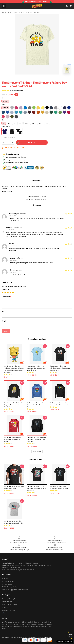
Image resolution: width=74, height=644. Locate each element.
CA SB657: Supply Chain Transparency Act (15, 590)
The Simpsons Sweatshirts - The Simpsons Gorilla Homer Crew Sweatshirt (37, 440)
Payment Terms (7, 602)
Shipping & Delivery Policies (10, 599)
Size (3, 120)
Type (3, 98)
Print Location (6, 126)
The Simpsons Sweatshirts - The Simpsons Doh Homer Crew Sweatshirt (14, 405)
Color (3, 104)
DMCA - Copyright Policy (10, 587)
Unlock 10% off (70, 635)
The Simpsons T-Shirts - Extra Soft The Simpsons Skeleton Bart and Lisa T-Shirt (60, 368)
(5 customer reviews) (17, 91)
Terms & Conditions (8, 581)
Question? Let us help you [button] (65, 642)
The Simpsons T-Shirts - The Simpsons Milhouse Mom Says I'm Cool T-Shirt (36, 368)
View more (37, 452)
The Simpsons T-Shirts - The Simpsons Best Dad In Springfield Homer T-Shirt (37, 488)
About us (5, 579)
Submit (6, 331)
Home (4, 12)
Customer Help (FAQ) (9, 610)
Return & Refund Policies (10, 605)
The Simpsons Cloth (15, 12)
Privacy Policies (7, 584)
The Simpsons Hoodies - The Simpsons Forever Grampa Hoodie (13, 440)
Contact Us (6, 607)
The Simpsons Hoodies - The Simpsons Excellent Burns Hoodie (35, 405)
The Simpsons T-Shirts (32, 12)
